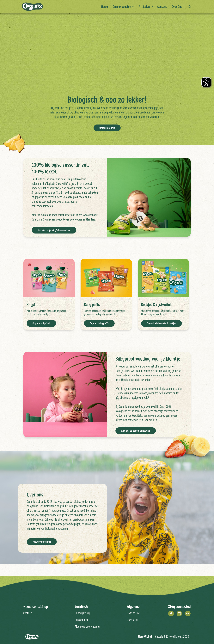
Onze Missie (133, 613)
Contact (162, 7)
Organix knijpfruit (41, 323)
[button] (190, 7)
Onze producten (122, 7)
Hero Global (145, 636)
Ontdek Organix (107, 128)
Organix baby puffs (99, 323)
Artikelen (144, 7)
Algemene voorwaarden (87, 626)
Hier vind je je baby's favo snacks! (54, 230)
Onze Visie (132, 619)
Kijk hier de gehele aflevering (136, 430)
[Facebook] (171, 613)
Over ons (177, 7)
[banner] (107, 7)
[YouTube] (188, 613)
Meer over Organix (42, 541)
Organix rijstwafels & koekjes (161, 323)
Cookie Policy (82, 619)
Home (104, 7)
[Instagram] (179, 613)
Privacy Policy (82, 613)
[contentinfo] (107, 611)
